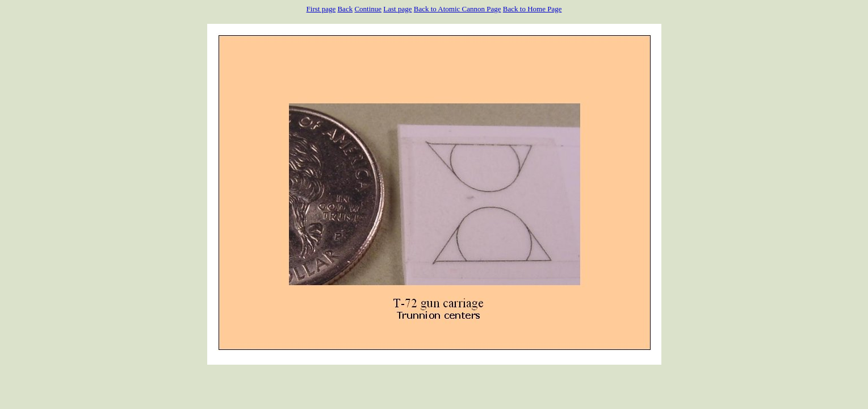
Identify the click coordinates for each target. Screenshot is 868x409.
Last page (397, 9)
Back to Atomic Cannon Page (458, 9)
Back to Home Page (532, 9)
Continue (368, 9)
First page (321, 9)
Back (345, 9)
